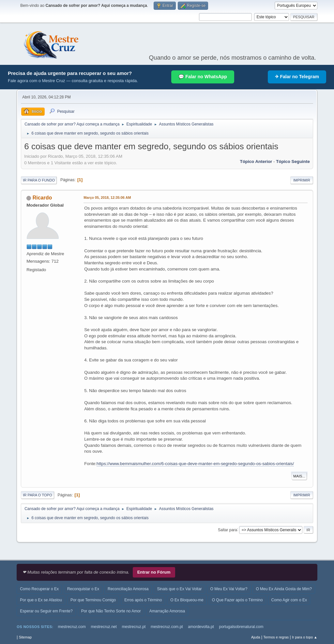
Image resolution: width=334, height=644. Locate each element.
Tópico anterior (256, 161)
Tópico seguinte (293, 161)
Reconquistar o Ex (83, 589)
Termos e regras (276, 637)
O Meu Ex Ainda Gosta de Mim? (284, 589)
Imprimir (302, 180)
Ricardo (42, 198)
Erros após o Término (143, 600)
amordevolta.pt (201, 627)
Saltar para (228, 530)
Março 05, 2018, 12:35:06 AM (107, 198)
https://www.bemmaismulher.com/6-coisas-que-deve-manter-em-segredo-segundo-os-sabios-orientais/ (195, 464)
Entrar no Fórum (154, 572)
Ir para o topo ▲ (305, 637)
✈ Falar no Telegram (297, 77)
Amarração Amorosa (167, 611)
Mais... (299, 476)
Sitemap (25, 637)
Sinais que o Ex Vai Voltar (179, 589)
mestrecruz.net (104, 627)
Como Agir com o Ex (289, 600)
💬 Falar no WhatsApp (203, 77)
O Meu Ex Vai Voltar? (229, 589)
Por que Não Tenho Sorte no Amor (111, 611)
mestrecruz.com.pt (167, 627)
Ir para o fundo (39, 180)
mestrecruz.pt (134, 627)
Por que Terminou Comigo (93, 600)
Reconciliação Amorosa (128, 589)
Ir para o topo (38, 495)
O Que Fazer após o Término (237, 600)
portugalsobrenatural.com (241, 627)
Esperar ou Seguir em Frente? (46, 611)
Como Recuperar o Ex (39, 589)
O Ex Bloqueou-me (187, 600)
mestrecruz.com (72, 627)
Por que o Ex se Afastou (41, 600)
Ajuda (256, 637)
